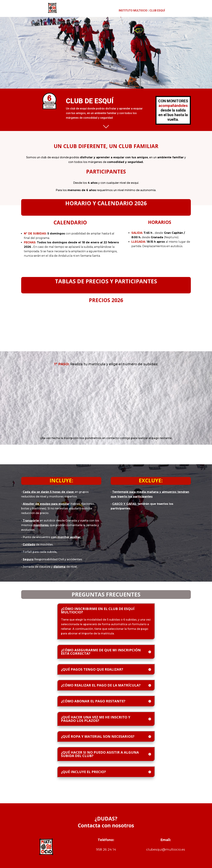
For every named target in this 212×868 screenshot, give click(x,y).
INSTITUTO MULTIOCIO (133, 11)
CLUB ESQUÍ (157, 11)
